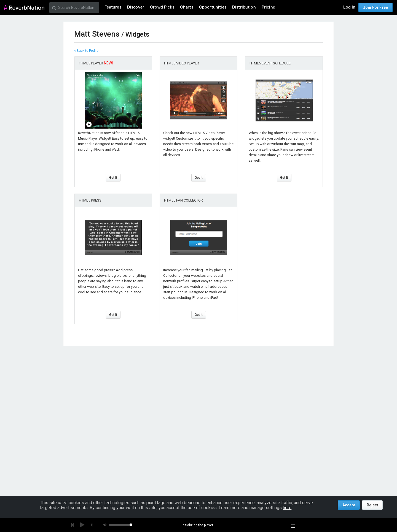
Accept (349, 505)
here (287, 508)
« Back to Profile (86, 51)
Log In (349, 7)
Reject (372, 505)
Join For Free (375, 7)
